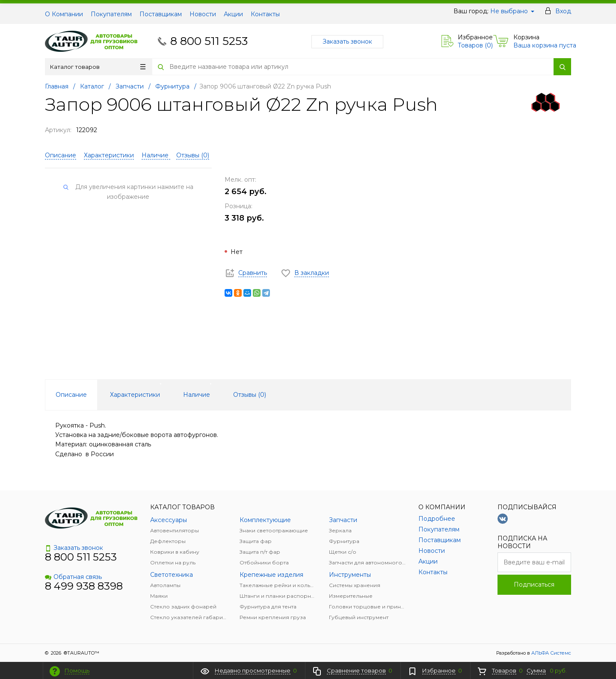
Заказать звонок (347, 41)
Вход (563, 11)
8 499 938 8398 (84, 586)
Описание (61, 155)
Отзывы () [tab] (250, 395)
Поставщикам (161, 14)
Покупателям (111, 14)
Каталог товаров (98, 67)
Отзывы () (193, 155)
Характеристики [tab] (135, 395)
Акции (233, 14)
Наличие (156, 155)
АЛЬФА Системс (551, 653)
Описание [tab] (71, 395)
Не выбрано (512, 11)
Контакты (265, 14)
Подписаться (534, 585)
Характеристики (109, 155)
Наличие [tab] (197, 395)
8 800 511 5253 (209, 41)
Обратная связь (73, 577)
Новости (203, 14)
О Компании (64, 14)
